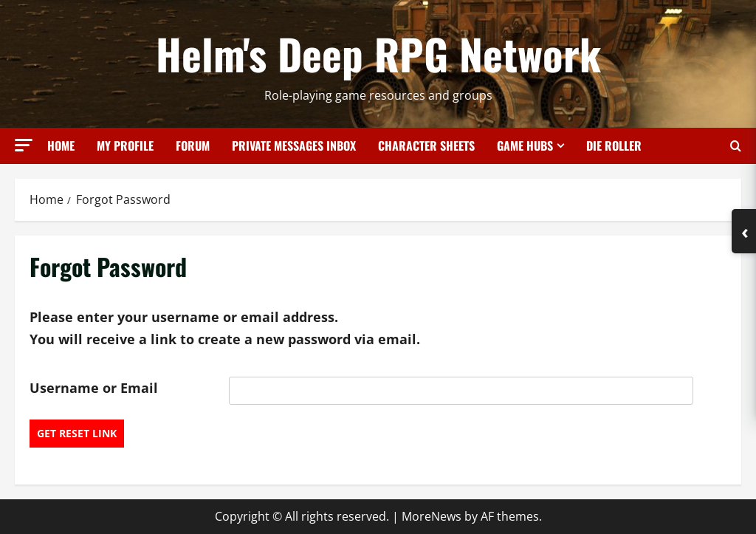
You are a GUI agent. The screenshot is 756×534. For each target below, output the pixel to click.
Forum (193, 146)
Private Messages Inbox (294, 146)
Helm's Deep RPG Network (378, 53)
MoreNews (432, 516)
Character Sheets (426, 146)
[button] (24, 145)
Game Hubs (525, 146)
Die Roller (614, 146)
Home (61, 146)
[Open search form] (736, 146)
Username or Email (94, 388)
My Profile (125, 146)
